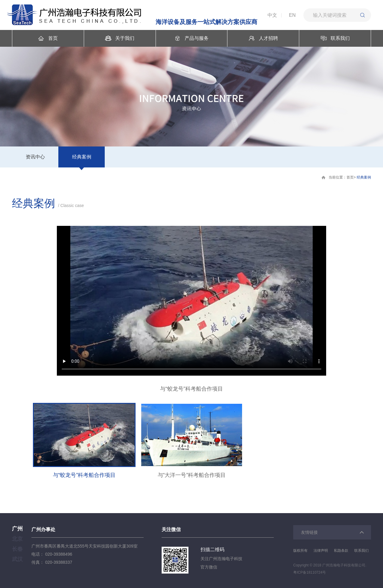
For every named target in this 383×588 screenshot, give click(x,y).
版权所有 (300, 551)
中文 (272, 15)
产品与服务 (191, 38)
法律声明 (321, 551)
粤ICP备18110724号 (310, 572)
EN (292, 15)
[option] (191, 309)
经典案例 (82, 157)
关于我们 (120, 38)
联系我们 (335, 38)
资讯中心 (35, 157)
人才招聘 (263, 38)
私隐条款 (341, 551)
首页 (48, 38)
